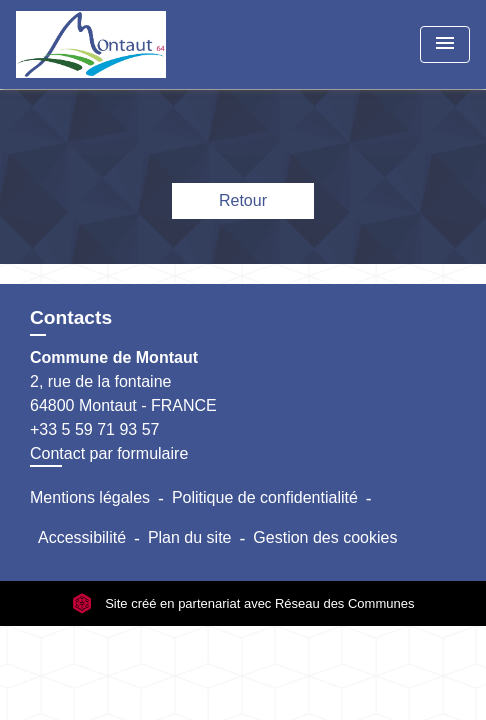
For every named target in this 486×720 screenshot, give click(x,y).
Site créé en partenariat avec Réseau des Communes (243, 603)
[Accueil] (91, 44)
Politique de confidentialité (265, 497)
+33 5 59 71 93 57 (94, 429)
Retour (243, 200)
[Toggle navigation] (445, 44)
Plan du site (190, 537)
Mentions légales (90, 497)
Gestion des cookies (325, 537)
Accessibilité (82, 537)
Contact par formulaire (109, 453)
